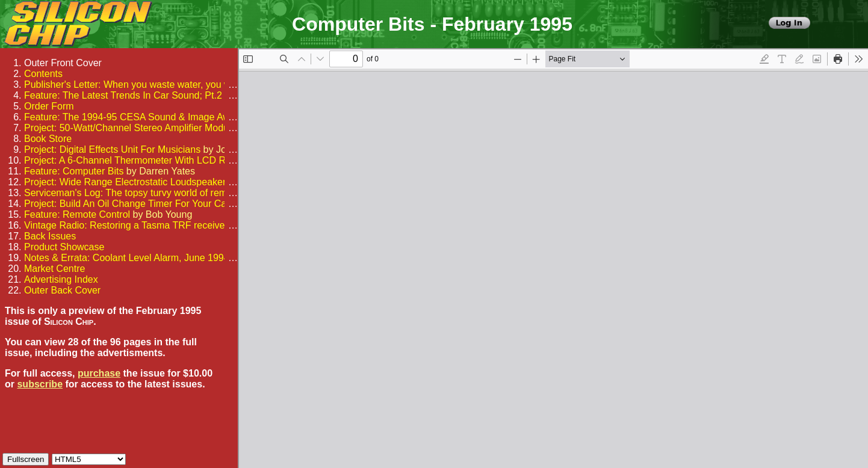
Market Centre (54, 269)
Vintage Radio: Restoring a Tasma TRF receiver (126, 225)
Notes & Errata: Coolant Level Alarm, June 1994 (127, 258)
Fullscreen (26, 459)
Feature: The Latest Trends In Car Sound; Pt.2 (123, 95)
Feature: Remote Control (77, 214)
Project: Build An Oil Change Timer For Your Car (127, 204)
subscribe (40, 384)
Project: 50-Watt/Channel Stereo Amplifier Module (130, 128)
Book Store (48, 139)
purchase (99, 373)
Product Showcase (64, 247)
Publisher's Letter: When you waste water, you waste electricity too (166, 85)
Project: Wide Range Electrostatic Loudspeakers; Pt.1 (139, 182)
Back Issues (50, 236)
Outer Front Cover (63, 63)
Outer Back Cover (62, 290)
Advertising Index (61, 279)
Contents (43, 74)
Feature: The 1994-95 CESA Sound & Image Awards (136, 117)
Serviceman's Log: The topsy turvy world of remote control (148, 193)
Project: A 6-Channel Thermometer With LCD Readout (140, 160)
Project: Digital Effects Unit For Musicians (112, 149)
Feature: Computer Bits (74, 171)
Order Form (49, 106)
